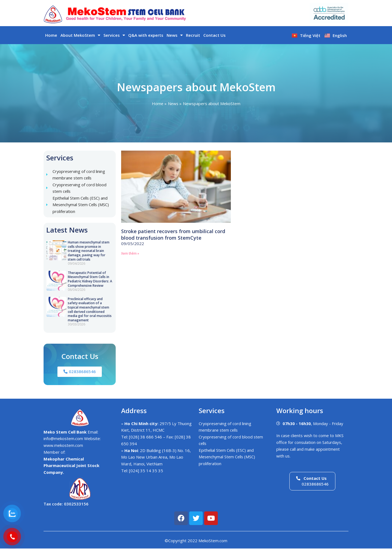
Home (51, 35)
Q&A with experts (146, 35)
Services (114, 35)
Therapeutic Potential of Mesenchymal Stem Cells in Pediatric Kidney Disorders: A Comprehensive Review (90, 279)
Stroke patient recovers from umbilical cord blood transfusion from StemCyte (173, 234)
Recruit (193, 35)
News (175, 35)
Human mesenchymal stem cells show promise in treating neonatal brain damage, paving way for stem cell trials (89, 251)
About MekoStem (80, 35)
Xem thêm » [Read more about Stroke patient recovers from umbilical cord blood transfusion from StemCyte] (130, 253)
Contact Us (215, 35)
